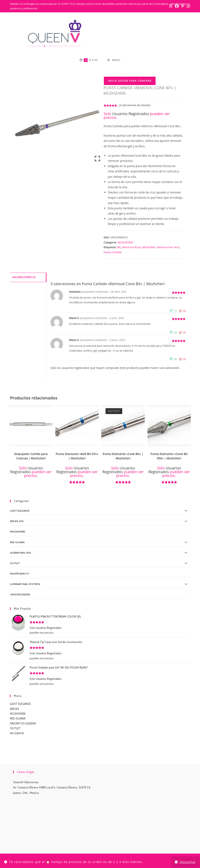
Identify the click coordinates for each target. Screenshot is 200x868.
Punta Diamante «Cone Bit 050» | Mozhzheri (169, 456)
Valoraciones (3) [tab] (24, 277)
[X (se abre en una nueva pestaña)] (171, 6)
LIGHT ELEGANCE (20, 704)
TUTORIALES (141, 848)
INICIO (38, 848)
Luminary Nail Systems (25, 585)
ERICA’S (15, 709)
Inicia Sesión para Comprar (130, 81)
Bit (119, 248)
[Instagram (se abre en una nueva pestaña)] (188, 6)
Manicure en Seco (169, 248)
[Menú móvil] (114, 60)
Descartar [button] (188, 862)
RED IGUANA (18, 719)
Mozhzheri (149, 248)
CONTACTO (83, 848)
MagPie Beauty (20, 574)
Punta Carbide (113, 253)
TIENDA (50, 848)
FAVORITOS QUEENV (23, 724)
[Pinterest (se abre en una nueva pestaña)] (183, 6)
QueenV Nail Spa (20, 553)
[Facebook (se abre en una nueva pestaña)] (177, 6)
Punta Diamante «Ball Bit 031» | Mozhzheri (77, 456)
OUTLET (15, 564)
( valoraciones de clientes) (135, 106)
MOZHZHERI (125, 243)
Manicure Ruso (132, 248)
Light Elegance (20, 511)
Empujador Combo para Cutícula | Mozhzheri (31, 456)
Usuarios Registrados (131, 114)
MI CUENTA (17, 734)
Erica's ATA (17, 522)
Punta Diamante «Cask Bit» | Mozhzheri (123, 456)
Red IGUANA (17, 543)
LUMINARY (124, 848)
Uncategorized (20, 595)
